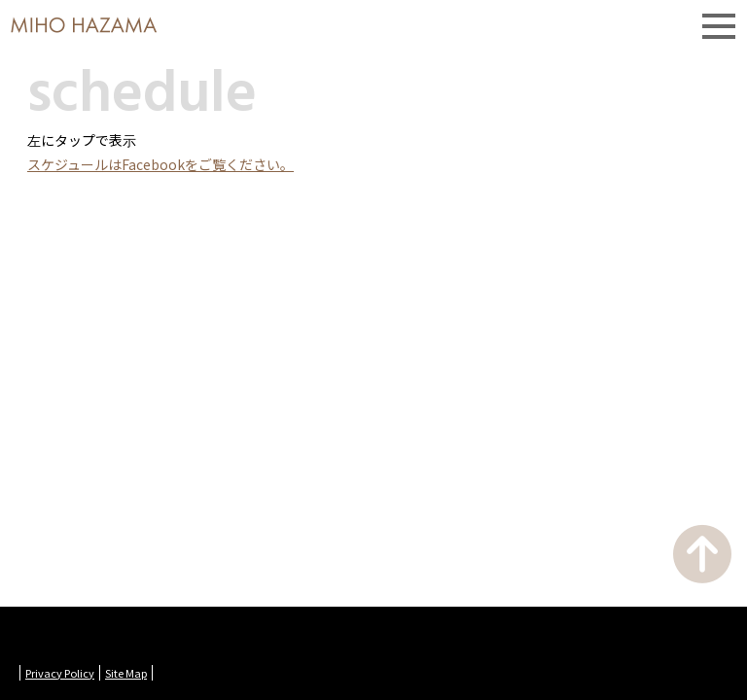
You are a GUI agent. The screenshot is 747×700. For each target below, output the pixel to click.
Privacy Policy (60, 673)
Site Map (126, 673)
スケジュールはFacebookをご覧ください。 (160, 164)
